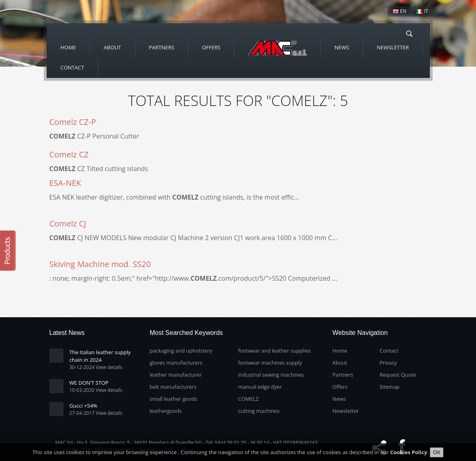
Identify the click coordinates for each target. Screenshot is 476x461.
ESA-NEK (65, 183)
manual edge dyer (260, 387)
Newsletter (393, 47)
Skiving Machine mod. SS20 (100, 264)
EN (399, 11)
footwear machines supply (270, 363)
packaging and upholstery (181, 351)
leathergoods (166, 411)
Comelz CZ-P (73, 122)
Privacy (388, 363)
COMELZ (248, 399)
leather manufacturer (176, 375)
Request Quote (398, 375)
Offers (211, 47)
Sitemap (390, 387)
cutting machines (259, 411)
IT (422, 11)
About (112, 47)
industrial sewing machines (271, 375)
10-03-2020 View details (96, 390)
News (342, 47)
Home (68, 47)
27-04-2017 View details (96, 413)
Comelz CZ (69, 154)
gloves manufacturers (176, 363)
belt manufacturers (173, 387)
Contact (73, 67)
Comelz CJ (68, 223)
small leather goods (174, 399)
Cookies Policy (409, 455)
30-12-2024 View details (96, 367)
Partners (162, 47)
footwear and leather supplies (275, 351)
